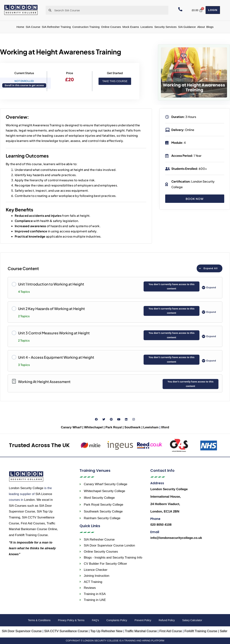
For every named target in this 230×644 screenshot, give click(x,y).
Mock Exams (131, 27)
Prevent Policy (143, 620)
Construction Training (86, 27)
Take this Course (115, 81)
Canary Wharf (71, 427)
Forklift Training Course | (202, 631)
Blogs (210, 27)
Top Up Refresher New (106, 631)
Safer (224, 631)
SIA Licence (44, 494)
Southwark (133, 427)
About (201, 27)
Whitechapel (93, 427)
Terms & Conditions (39, 620)
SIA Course (33, 27)
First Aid (33, 523)
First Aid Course (171, 631)
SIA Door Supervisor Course (22, 631)
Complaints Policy (117, 620)
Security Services (166, 27)
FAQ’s (95, 620)
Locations (147, 27)
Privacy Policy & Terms (71, 620)
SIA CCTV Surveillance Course (66, 631)
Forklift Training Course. (32, 535)
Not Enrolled (24, 81)
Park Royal (114, 427)
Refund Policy (167, 620)
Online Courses (111, 27)
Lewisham (151, 427)
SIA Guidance (187, 27)
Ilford (165, 427)
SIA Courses (18, 506)
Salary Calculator (192, 620)
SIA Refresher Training (56, 27)
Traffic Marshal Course (141, 631)
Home (20, 27)
